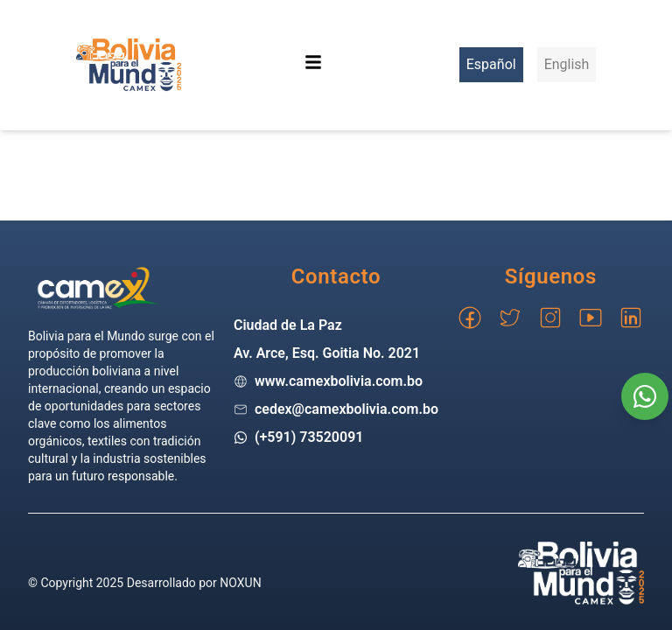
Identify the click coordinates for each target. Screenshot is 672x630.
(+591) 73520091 (309, 437)
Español (491, 64)
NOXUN (240, 583)
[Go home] (98, 288)
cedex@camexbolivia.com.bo (346, 409)
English (567, 64)
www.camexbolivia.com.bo (339, 381)
